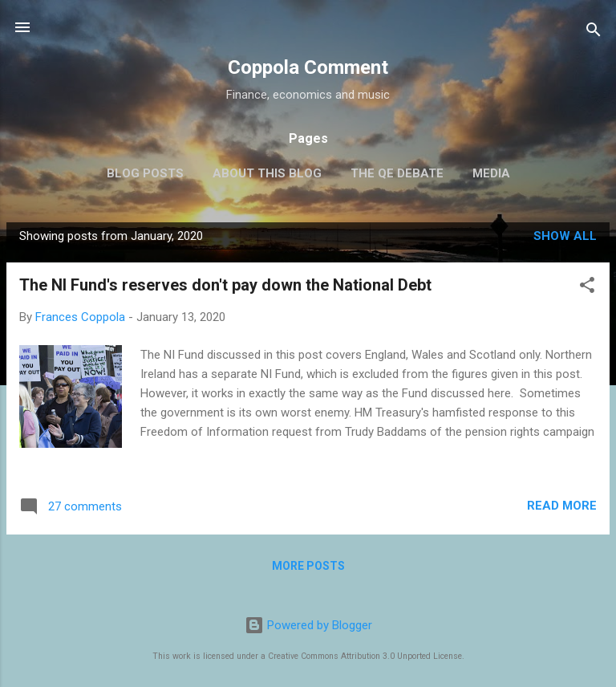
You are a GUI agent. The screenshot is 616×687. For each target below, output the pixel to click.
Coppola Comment (308, 67)
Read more (562, 506)
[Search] (594, 33)
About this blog (267, 173)
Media (491, 173)
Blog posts (145, 173)
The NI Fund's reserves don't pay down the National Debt (225, 285)
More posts (308, 566)
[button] (587, 288)
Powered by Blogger (308, 625)
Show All (565, 236)
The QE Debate (397, 173)
